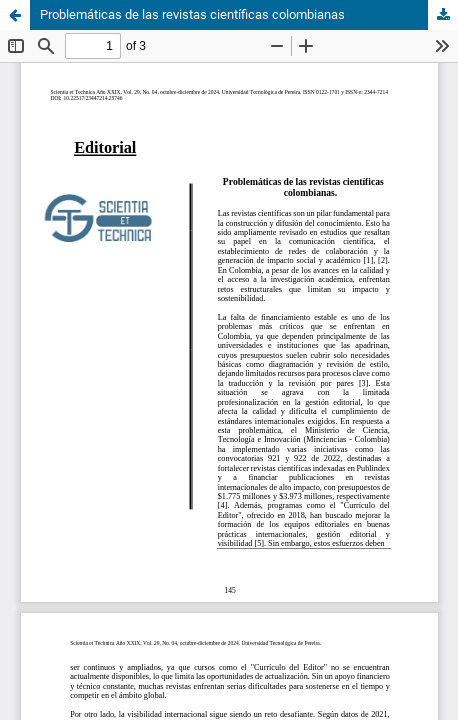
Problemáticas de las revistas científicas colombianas (192, 14)
